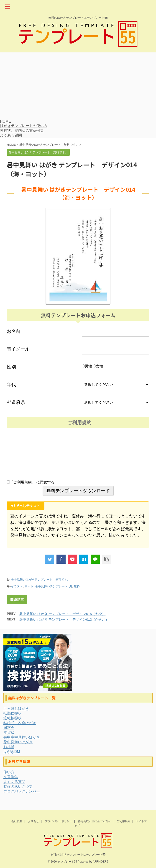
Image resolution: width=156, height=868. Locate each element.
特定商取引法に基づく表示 (94, 821)
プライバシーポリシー (59, 821)
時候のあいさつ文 (18, 787)
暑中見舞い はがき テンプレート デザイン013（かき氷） (64, 619)
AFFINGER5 (100, 862)
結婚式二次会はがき (20, 723)
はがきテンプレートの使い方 (24, 126)
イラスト (17, 586)
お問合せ (33, 821)
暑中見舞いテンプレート (51, 586)
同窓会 (9, 728)
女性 (98, 366)
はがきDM (12, 752)
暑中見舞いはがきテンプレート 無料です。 (41, 580)
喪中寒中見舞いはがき (22, 737)
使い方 (9, 772)
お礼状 (9, 747)
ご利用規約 (123, 821)
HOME (5, 121)
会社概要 (17, 821)
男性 (87, 366)
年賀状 (9, 732)
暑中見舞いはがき (18, 742)
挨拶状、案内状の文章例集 (22, 130)
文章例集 (11, 777)
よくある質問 (11, 135)
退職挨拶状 (13, 718)
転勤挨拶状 (13, 713)
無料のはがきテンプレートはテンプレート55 (78, 855)
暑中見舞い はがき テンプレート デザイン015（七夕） (62, 614)
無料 (77, 586)
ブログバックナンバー (22, 791)
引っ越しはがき (16, 709)
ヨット (29, 586)
